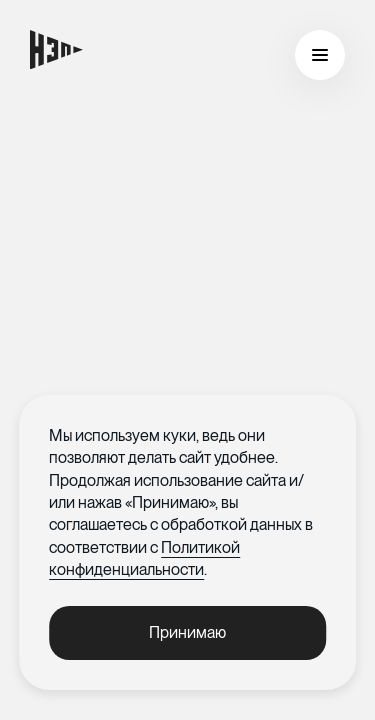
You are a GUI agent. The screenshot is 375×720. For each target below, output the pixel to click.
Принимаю (187, 632)
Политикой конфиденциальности (144, 558)
